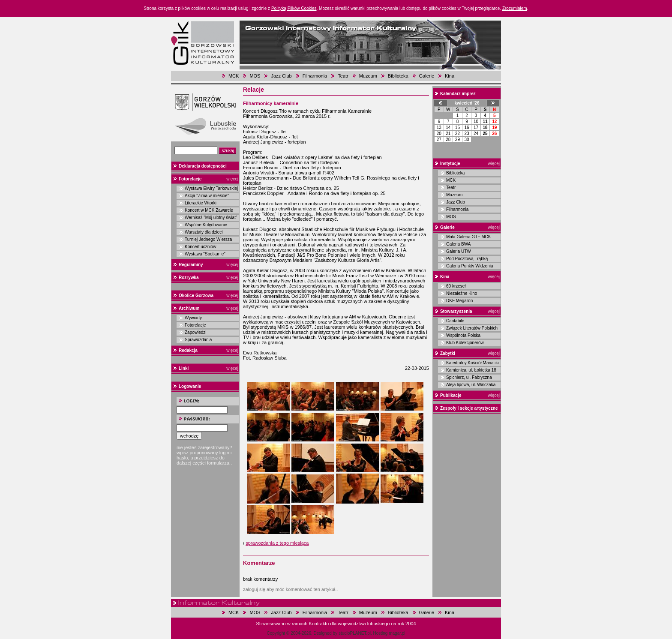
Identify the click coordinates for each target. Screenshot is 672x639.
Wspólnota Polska (463, 335)
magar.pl (397, 633)
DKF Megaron (459, 301)
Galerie (427, 76)
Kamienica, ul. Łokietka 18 (471, 370)
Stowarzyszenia (456, 311)
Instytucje (450, 163)
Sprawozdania (198, 340)
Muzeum (368, 76)
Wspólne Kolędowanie (206, 225)
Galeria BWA (458, 244)
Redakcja (188, 350)
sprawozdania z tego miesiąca (277, 543)
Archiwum (189, 308)
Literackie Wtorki (201, 203)
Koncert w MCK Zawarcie (209, 210)
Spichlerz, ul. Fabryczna (469, 377)
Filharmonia (315, 76)
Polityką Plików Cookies (294, 8)
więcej (232, 179)
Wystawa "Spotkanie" (205, 254)
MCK (234, 76)
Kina (450, 76)
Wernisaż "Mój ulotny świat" (211, 217)
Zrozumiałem (515, 8)
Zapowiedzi (196, 332)
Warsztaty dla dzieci (204, 232)
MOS (255, 76)
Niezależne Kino (462, 293)
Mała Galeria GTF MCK (468, 237)
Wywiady (193, 318)
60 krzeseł (456, 286)
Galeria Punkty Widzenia (470, 266)
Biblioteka (398, 76)
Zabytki (448, 353)
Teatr (343, 76)
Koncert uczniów (200, 247)
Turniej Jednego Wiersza (208, 239)
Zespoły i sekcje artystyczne (469, 408)
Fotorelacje (190, 179)
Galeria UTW (459, 251)
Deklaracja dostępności (203, 166)
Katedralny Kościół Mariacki (472, 363)
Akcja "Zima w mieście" (207, 196)
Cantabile (455, 321)
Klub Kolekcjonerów (465, 343)
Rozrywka (189, 277)
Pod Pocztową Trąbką (467, 259)
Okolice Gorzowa (196, 295)
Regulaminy (191, 265)
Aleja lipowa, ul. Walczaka (471, 385)
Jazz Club (281, 76)
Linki (184, 368)
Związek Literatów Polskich (472, 328)
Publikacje (451, 395)
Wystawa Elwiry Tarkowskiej (211, 188)
